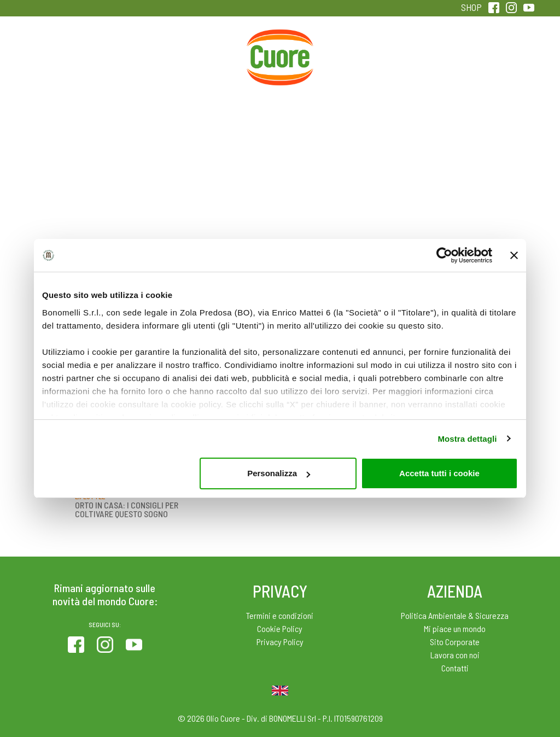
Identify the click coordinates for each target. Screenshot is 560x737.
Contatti (455, 668)
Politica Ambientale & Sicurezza (455, 615)
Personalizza (279, 473)
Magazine (352, 54)
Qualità (425, 54)
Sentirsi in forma (498, 61)
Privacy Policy (280, 642)
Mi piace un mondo (455, 628)
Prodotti (62, 54)
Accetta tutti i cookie (439, 473)
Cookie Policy (280, 628)
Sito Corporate (455, 642)
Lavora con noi (455, 655)
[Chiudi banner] (514, 255)
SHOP (471, 7)
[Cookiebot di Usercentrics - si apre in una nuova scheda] (444, 255)
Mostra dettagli (467, 439)
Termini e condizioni (280, 615)
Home (280, 42)
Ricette (208, 54)
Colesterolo (135, 54)
